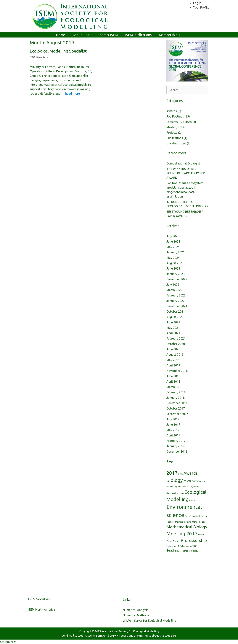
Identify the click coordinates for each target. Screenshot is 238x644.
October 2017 (176, 408)
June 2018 (173, 376)
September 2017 (177, 414)
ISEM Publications (138, 35)
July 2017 (173, 419)
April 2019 (173, 365)
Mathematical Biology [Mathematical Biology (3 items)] (187, 527)
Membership (172, 35)
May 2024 (173, 258)
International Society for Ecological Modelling (130, 631)
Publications (175, 138)
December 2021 (177, 306)
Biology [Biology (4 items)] (175, 480)
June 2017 (173, 425)
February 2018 (176, 392)
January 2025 (176, 252)
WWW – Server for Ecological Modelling (149, 621)
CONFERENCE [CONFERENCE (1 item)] (190, 481)
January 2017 (176, 446)
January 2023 (176, 274)
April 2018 (173, 381)
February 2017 (176, 441)
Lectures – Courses (179, 122)
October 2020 (176, 344)
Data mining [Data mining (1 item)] (172, 487)
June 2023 (173, 268)
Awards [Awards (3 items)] (191, 473)
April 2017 (173, 435)
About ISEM (81, 35)
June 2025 (173, 242)
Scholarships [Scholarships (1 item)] (186, 546)
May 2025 (173, 247)
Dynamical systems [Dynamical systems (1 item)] (175, 493)
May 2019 (173, 360)
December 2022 (177, 279)
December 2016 (177, 451)
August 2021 (175, 317)
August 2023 (175, 263)
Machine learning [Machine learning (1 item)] (183, 522)
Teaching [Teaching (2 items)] (173, 550)
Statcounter (8, 642)
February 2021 (176, 338)
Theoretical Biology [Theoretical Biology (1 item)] (189, 551)
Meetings (173, 127)
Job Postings (175, 116)
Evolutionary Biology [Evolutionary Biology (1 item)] (194, 516)
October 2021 (176, 312)
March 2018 (174, 387)
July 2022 (173, 285)
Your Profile (201, 7)
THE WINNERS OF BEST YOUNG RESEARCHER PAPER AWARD (186, 173)
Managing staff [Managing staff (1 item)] (199, 522)
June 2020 (173, 349)
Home (61, 35)
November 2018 (177, 371)
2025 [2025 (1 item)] (181, 474)
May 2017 (173, 430)
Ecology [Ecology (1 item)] (193, 500)
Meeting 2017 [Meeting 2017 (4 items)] (182, 534)
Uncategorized (176, 143)
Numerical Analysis (136, 610)
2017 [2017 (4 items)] (172, 473)
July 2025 (173, 236)
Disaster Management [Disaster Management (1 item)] (189, 487)
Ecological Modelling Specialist (58, 51)
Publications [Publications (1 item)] (172, 546)
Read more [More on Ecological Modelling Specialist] (72, 94)
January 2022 (176, 301)
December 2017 (177, 403)
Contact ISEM (108, 35)
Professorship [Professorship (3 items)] (194, 540)
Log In (197, 3)
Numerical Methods (136, 615)
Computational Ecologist (183, 163)
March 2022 (174, 290)
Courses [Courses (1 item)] (201, 481)
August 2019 (175, 355)
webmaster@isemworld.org (96, 636)
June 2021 (173, 322)
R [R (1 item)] (179, 546)
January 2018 (176, 398)
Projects (172, 133)
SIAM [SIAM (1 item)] (195, 546)
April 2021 (173, 333)
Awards (172, 111)
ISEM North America (41, 609)
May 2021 (173, 328)
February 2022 (176, 295)
